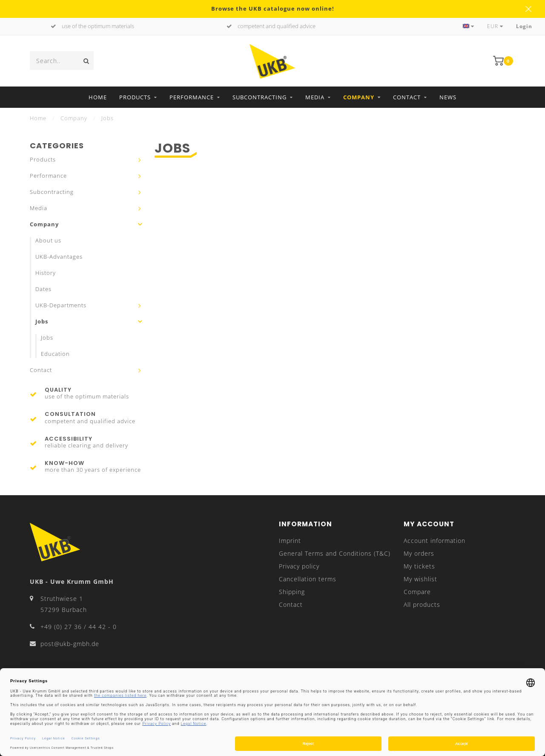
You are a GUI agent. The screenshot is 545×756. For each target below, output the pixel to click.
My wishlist (420, 579)
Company (359, 97)
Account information (435, 541)
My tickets (419, 566)
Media (315, 97)
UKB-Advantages (59, 257)
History (46, 273)
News (448, 97)
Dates (43, 289)
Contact (407, 97)
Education (55, 354)
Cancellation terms (308, 579)
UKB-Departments (61, 305)
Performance (192, 97)
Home (98, 97)
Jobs (42, 322)
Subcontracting (260, 97)
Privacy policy (299, 566)
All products (422, 605)
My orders (419, 553)
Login (524, 26)
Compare (417, 592)
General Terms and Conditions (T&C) (335, 553)
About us (48, 241)
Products (135, 97)
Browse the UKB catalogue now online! (273, 9)
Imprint (290, 541)
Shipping (292, 592)
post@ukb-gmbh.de (70, 644)
